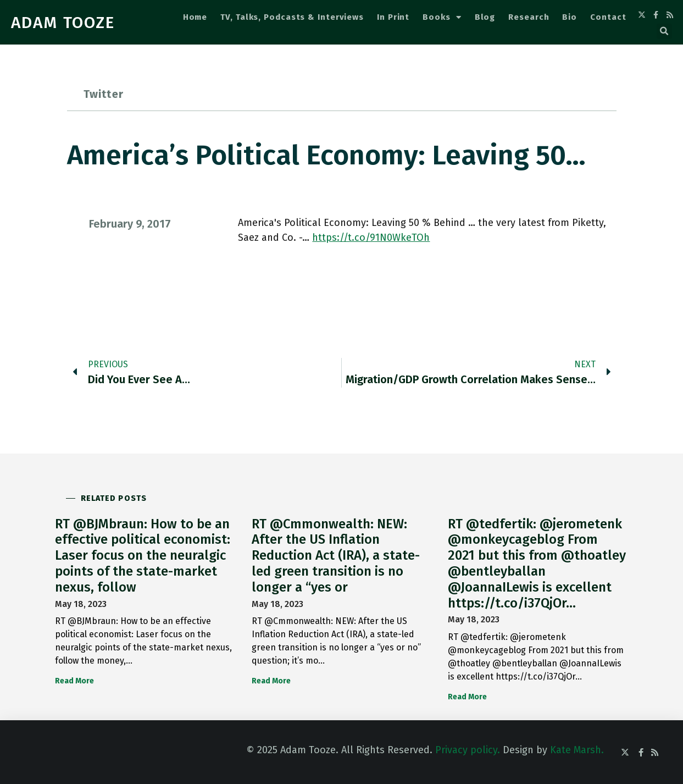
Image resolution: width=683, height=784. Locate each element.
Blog (485, 17)
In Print (393, 17)
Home (195, 17)
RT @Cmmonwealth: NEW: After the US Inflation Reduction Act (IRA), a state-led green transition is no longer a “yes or (336, 556)
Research (529, 17)
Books (442, 17)
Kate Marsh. (577, 750)
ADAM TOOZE (63, 23)
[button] (664, 31)
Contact (608, 17)
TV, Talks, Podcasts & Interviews (292, 17)
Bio (570, 17)
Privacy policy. (468, 750)
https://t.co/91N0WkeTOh (371, 238)
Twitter (104, 94)
